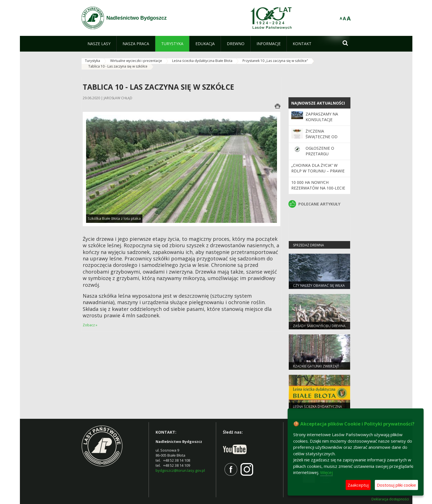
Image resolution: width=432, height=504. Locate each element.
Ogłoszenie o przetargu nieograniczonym (325, 154)
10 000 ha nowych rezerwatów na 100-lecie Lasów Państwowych (318, 188)
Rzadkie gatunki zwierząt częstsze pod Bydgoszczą (317, 369)
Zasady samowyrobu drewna (319, 326)
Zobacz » (90, 325)
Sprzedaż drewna (309, 245)
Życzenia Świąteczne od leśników (322, 137)
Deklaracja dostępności (390, 499)
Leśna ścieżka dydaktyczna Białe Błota (202, 61)
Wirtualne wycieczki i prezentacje (136, 61)
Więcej (326, 472)
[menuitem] (99, 44)
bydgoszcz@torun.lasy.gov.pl (180, 470)
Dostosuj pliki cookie (396, 485)
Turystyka (93, 61)
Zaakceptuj (358, 485)
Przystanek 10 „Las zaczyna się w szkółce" (275, 61)
